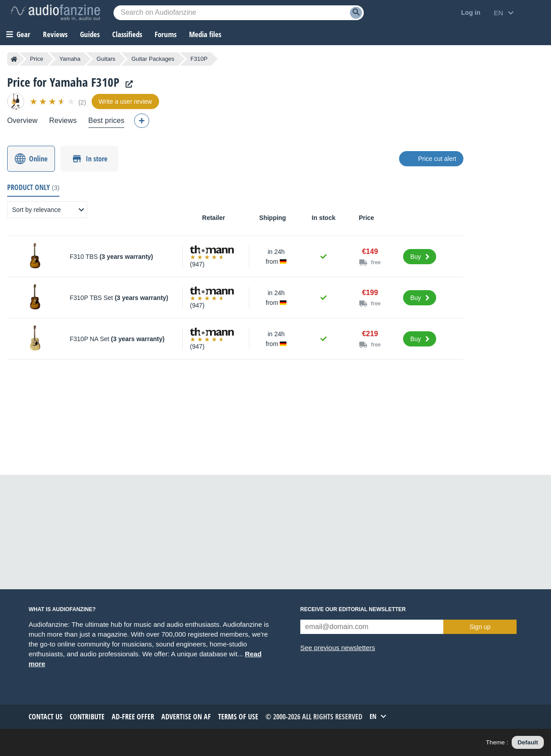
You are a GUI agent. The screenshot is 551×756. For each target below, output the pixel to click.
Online (38, 159)
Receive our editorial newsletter (353, 609)
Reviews (55, 34)
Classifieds (127, 34)
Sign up (480, 627)
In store (97, 159)
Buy (416, 257)
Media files (205, 34)
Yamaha (70, 59)
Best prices (107, 120)
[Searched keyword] (239, 13)
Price (37, 59)
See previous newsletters (338, 648)
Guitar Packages (153, 59)
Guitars (106, 59)
